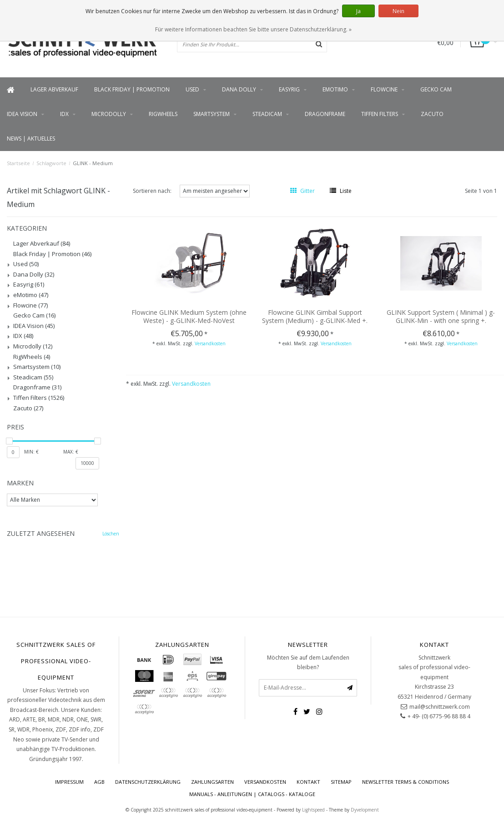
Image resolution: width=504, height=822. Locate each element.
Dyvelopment (365, 810)
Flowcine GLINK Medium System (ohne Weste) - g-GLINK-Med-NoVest (189, 316)
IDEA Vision (22, 114)
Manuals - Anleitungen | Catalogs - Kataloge (252, 794)
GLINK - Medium (93, 163)
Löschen (111, 534)
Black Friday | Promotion (132, 89)
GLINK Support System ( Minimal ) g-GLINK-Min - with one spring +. (441, 316)
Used (192, 89)
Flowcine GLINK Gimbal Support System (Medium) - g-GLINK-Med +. (315, 316)
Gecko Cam (436, 89)
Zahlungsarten (212, 782)
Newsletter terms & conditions (406, 782)
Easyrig (289, 89)
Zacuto (432, 114)
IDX (64, 114)
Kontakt (308, 782)
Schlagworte (51, 163)
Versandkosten (210, 343)
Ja (358, 11)
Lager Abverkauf (54, 89)
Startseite (18, 163)
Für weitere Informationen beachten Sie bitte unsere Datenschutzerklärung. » (253, 29)
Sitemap (341, 782)
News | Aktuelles (31, 139)
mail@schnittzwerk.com (440, 707)
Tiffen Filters (380, 114)
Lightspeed (313, 810)
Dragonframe (325, 114)
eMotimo (335, 89)
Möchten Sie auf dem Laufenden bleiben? (308, 663)
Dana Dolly (239, 89)
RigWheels (163, 114)
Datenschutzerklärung (148, 782)
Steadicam (267, 114)
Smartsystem (212, 114)
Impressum (69, 782)
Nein (398, 11)
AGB (99, 782)
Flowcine (384, 89)
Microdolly (109, 114)
